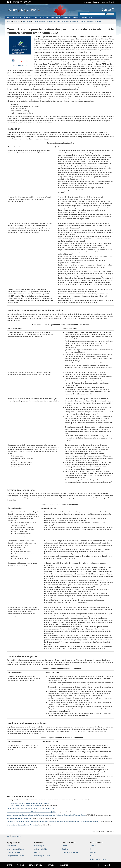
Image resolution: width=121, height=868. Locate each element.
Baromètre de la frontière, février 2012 (19, 818)
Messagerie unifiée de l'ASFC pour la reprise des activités (30, 803)
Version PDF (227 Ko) (20, 51)
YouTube (93, 852)
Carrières (65, 849)
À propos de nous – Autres (16, 856)
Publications (27, 22)
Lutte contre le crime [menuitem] (52, 17)
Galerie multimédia (41, 849)
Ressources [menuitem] (87, 17)
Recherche (110, 14)
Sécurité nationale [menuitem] (14, 17)
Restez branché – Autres (98, 859)
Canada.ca (87, 2)
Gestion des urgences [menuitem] (71, 17)
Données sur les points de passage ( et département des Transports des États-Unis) (52, 822)
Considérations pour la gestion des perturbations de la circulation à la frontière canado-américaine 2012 (68, 22)
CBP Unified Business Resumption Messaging (26, 805)
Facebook (93, 846)
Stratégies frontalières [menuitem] (32, 17)
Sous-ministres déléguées (15, 849)
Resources (17, 22)
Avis (8, 836)
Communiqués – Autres (42, 856)
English (112, 2)
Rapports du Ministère (14, 852)
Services (96, 2)
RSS (91, 856)
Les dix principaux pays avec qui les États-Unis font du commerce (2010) (31, 812)
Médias (64, 846)
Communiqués (39, 846)
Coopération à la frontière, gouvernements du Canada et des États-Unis (31, 809)
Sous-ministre (11, 846)
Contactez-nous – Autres (70, 852)
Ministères (104, 2)
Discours (37, 852)
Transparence (16, 836)
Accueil (9, 22)
